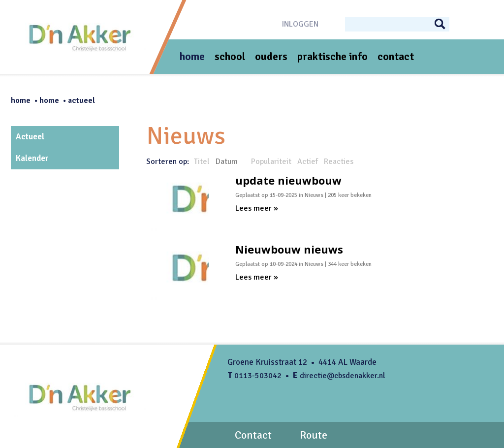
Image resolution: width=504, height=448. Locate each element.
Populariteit (271, 161)
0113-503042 (258, 376)
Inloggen (300, 24)
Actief (308, 161)
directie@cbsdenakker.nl (343, 376)
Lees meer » (257, 208)
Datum (227, 161)
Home (21, 100)
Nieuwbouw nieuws (289, 249)
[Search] (393, 24)
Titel (202, 161)
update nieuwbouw (288, 180)
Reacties (339, 161)
